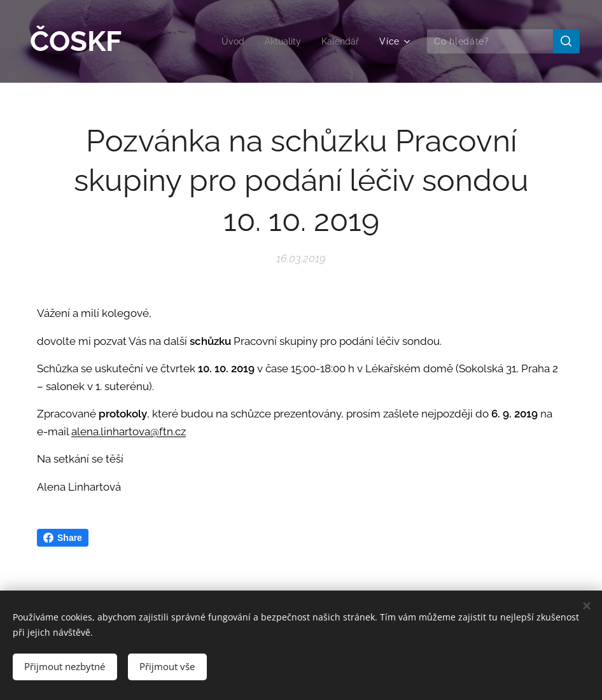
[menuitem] (228, 41)
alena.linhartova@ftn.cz (129, 431)
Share (63, 538)
